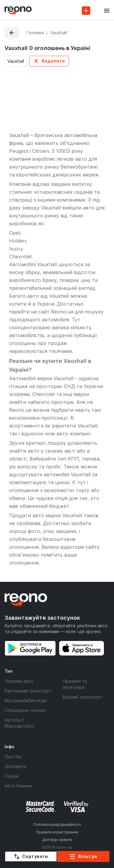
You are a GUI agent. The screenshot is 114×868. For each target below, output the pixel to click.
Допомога (15, 766)
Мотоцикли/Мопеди (26, 700)
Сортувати (35, 856)
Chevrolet (43, 394)
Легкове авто (19, 681)
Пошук (11, 776)
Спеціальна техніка (25, 710)
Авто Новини (18, 786)
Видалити (53, 61)
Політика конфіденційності (57, 824)
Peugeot (19, 151)
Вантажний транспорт (28, 691)
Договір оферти (57, 840)
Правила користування (57, 832)
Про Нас (13, 757)
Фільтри (87, 856)
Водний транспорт (83, 697)
